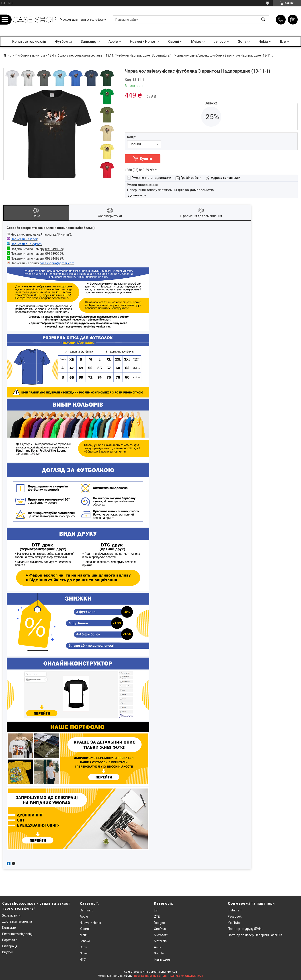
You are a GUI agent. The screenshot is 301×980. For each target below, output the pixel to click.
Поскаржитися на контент (150, 976)
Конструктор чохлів (29, 42)
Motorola (160, 941)
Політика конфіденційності (186, 976)
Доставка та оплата (17, 921)
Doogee (159, 923)
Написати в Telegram (26, 244)
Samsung (88, 42)
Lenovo (220, 42)
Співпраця (10, 946)
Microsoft (161, 935)
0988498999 (54, 249)
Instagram (235, 910)
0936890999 (54, 254)
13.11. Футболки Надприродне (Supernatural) (138, 55)
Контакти (9, 928)
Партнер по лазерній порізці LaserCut (255, 935)
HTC (83, 960)
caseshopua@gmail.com (57, 263)
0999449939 (54, 259)
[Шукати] (263, 20)
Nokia (263, 42)
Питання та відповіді (17, 934)
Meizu (196, 42)
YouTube (234, 923)
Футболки (63, 42)
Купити (146, 159)
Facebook (235, 917)
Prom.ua (172, 972)
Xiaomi (173, 42)
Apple (113, 42)
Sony (242, 42)
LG (156, 910)
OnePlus (160, 929)
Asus (158, 947)
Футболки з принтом (30, 55)
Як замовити (11, 915)
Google (159, 953)
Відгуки (8, 952)
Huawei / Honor (143, 42)
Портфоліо (10, 940)
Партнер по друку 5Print (245, 929)
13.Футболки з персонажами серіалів (75, 55)
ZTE (157, 917)
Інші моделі (162, 960)
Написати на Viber (24, 239)
